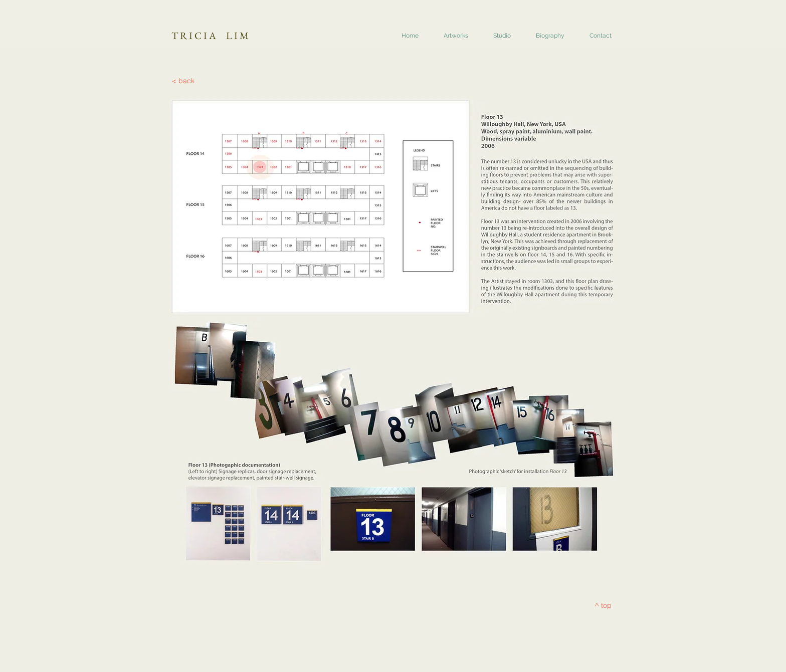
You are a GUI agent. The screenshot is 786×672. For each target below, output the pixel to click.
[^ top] (603, 606)
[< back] (183, 81)
